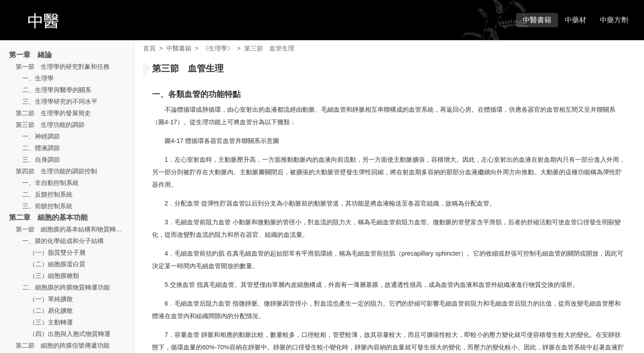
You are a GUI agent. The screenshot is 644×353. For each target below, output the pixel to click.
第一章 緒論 (30, 55)
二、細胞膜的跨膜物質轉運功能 (66, 287)
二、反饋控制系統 (47, 194)
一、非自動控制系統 (51, 183)
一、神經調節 (41, 136)
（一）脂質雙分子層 (57, 252)
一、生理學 (38, 78)
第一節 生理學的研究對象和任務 (63, 67)
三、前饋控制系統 (47, 206)
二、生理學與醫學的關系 (57, 90)
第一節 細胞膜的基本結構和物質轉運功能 (75, 229)
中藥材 (576, 20)
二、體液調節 (41, 148)
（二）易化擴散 (51, 311)
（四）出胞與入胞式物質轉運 (70, 334)
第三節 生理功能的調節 (50, 125)
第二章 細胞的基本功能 (48, 217)
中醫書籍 (537, 20)
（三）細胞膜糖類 (54, 276)
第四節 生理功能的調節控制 (56, 171)
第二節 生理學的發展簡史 (53, 113)
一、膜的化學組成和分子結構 (63, 241)
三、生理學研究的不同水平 (60, 101)
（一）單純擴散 (51, 299)
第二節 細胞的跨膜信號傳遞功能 (63, 345)
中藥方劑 (614, 20)
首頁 (149, 48)
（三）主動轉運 (51, 322)
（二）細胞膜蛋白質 (57, 264)
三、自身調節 (41, 160)
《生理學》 (218, 48)
